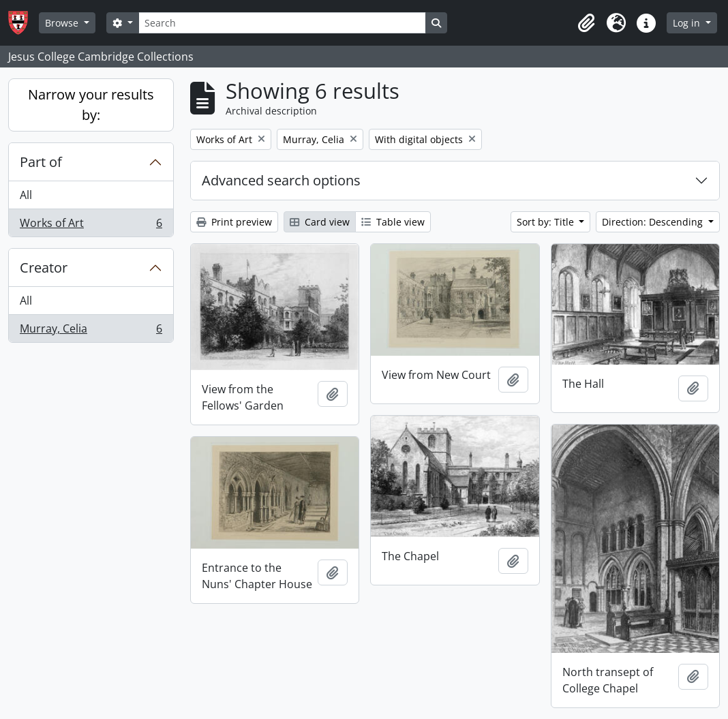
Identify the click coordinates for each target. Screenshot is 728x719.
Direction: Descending (654, 222)
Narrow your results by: (91, 105)
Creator (44, 267)
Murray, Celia (91, 331)
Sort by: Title (547, 222)
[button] (586, 23)
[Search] (282, 23)
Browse (63, 23)
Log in (688, 23)
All (26, 195)
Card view (320, 222)
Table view (393, 222)
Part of (41, 162)
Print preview (234, 222)
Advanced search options (281, 180)
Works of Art (91, 226)
